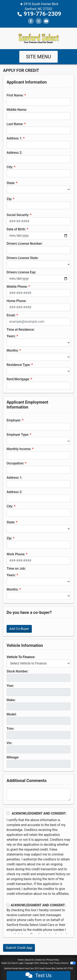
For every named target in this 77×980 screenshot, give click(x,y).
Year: (10, 686)
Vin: (9, 743)
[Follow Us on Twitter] (39, 21)
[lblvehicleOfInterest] (38, 663)
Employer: (14, 420)
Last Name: (15, 124)
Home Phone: (17, 301)
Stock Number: (17, 671)
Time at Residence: (21, 330)
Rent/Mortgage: (18, 379)
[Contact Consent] (8, 905)
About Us (29, 960)
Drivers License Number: (25, 244)
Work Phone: (16, 554)
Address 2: (14, 153)
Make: (11, 700)
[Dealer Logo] (38, 38)
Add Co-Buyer (19, 629)
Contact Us (40, 960)
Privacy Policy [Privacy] (53, 960)
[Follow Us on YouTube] (46, 21)
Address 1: (14, 138)
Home (21, 960)
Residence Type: (19, 365)
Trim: (10, 729)
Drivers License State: (23, 258)
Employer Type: (18, 435)
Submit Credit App (19, 948)
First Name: (15, 95)
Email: (11, 315)
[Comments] (38, 794)
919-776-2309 (42, 14)
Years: (11, 336)
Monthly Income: (19, 449)
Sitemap (44, 963)
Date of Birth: (16, 229)
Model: (12, 714)
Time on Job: (16, 569)
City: (10, 167)
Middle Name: (17, 110)
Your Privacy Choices (63, 963)
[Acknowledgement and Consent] (8, 813)
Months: (13, 350)
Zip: (9, 199)
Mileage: (13, 757)
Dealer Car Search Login (12, 963)
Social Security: (18, 215)
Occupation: (15, 463)
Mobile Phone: (17, 287)
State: (11, 183)
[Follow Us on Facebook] (31, 21)
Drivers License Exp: (21, 272)
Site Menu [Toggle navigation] (39, 57)
